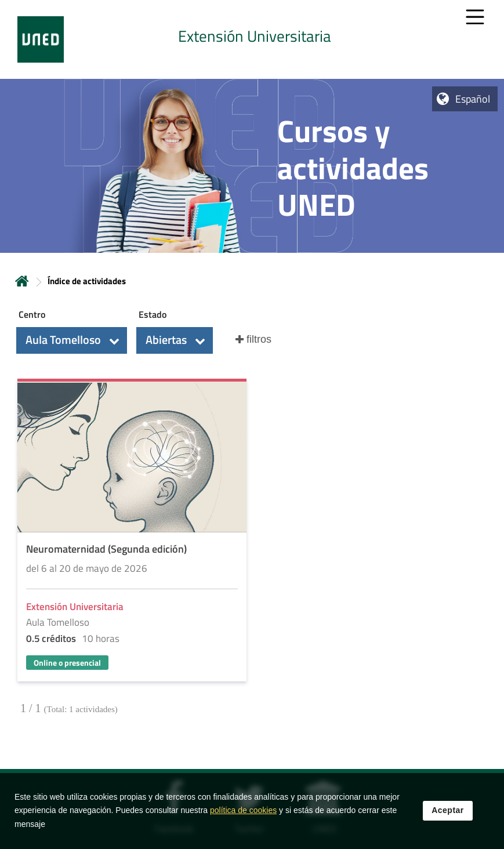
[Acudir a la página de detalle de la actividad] (132, 531)
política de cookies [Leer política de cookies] (243, 815)
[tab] (252, 39)
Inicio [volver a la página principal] (22, 281)
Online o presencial (67, 663)
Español (473, 99)
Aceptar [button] (448, 815)
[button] (72, 340)
